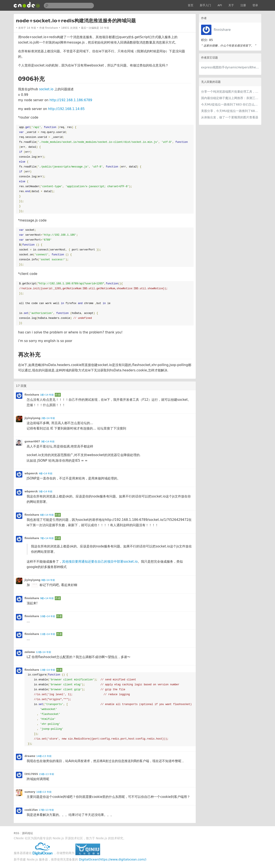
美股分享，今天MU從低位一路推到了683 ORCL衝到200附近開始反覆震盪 (230, 111)
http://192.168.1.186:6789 (71, 100)
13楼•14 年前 (48, 670)
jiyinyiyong (32, 418)
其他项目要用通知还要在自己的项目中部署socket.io (100, 562)
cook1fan (31, 810)
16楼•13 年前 (44, 792)
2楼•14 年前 (48, 418)
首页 (191, 5)
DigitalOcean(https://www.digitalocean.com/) (113, 859)
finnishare (222, 30)
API (220, 5)
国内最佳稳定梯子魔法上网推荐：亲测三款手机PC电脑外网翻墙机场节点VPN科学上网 (230, 98)
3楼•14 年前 (48, 442)
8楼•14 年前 (48, 580)
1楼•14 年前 (47, 395)
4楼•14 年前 (46, 474)
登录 (255, 5)
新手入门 (205, 5)
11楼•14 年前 (48, 634)
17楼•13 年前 (46, 810)
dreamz (30, 756)
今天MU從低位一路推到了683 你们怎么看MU (230, 104)
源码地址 (27, 833)
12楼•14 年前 (44, 652)
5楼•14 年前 (46, 492)
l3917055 (31, 774)
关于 (231, 5)
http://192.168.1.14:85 (66, 109)
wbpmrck (31, 473)
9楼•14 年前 (47, 598)
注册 (243, 5)
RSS (17, 833)
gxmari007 (32, 442)
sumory (30, 792)
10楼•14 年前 (48, 616)
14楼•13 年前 (44, 756)
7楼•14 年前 (47, 538)
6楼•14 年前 (47, 515)
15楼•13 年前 (47, 774)
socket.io (46, 89)
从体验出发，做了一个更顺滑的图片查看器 (230, 117)
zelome (30, 652)
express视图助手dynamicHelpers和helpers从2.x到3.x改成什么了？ (230, 67)
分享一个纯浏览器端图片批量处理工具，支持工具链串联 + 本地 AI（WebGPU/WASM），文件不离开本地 (230, 92)
